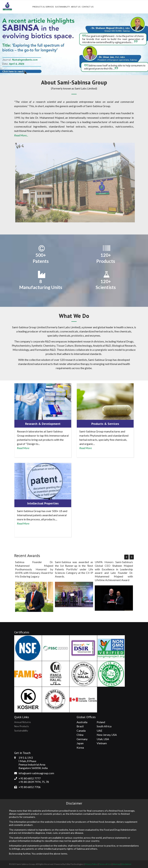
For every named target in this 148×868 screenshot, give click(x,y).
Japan (80, 743)
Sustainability (62, 7)
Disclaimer (127, 864)
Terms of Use (105, 864)
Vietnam (102, 743)
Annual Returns (23, 722)
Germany (82, 739)
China (80, 735)
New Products (22, 726)
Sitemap (116, 864)
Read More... (21, 135)
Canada (81, 731)
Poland (101, 722)
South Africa (104, 726)
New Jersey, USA (107, 735)
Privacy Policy (91, 864)
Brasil (80, 726)
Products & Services (43, 7)
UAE (99, 731)
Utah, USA (103, 739)
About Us (76, 7)
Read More (23, 448)
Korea (80, 747)
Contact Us (88, 7)
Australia (82, 722)
